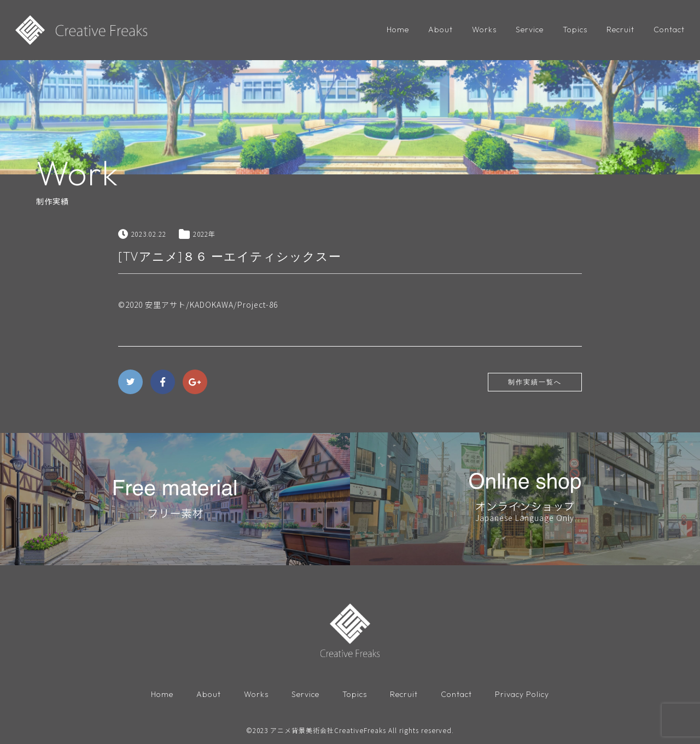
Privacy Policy (522, 694)
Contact (669, 30)
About (441, 30)
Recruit (620, 30)
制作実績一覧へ (535, 382)
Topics (575, 30)
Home (398, 30)
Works (484, 30)
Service (530, 30)
